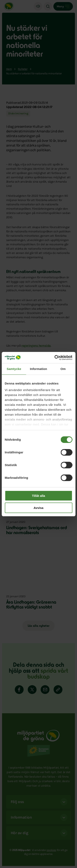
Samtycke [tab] (14, 369)
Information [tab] (39, 369)
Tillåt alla (39, 496)
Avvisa (39, 508)
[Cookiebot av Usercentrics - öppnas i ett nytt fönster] (55, 358)
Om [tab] (63, 369)
